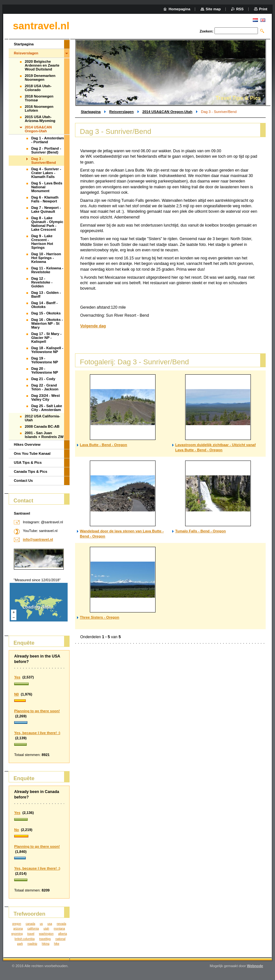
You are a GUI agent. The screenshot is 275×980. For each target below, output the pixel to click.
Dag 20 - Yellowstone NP (45, 370)
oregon (17, 924)
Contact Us (23, 481)
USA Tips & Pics (28, 462)
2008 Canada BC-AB (42, 426)
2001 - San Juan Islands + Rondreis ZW (44, 435)
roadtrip (32, 944)
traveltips (45, 939)
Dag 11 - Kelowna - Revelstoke (47, 270)
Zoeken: (207, 31)
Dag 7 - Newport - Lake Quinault (46, 210)
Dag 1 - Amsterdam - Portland (48, 140)
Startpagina (91, 112)
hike (57, 944)
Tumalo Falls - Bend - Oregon (200, 531)
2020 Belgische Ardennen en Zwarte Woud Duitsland (42, 65)
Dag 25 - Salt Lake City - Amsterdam (47, 408)
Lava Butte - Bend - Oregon (104, 445)
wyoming (17, 934)
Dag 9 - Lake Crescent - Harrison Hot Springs (42, 242)
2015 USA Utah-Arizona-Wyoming (40, 119)
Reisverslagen (121, 112)
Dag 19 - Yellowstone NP (45, 360)
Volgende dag (93, 326)
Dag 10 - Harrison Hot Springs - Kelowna (46, 258)
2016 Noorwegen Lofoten (39, 108)
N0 (16, 694)
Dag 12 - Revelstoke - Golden (42, 282)
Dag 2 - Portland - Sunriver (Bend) (46, 150)
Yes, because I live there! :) (37, 733)
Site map (213, 9)
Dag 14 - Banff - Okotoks (44, 305)
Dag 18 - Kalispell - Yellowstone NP (47, 350)
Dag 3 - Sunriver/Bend (43, 161)
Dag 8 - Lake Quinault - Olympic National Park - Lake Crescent (47, 224)
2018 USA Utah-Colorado (38, 88)
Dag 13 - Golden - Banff (46, 294)
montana (59, 929)
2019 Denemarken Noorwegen (40, 78)
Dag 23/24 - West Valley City (46, 397)
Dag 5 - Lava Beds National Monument (47, 187)
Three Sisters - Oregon (100, 617)
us (41, 924)
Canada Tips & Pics (31, 471)
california (33, 929)
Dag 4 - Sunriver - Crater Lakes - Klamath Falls (46, 173)
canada (30, 924)
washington (46, 934)
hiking (46, 944)
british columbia (24, 939)
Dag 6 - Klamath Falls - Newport (45, 199)
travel (31, 934)
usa (50, 924)
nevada (61, 924)
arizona (18, 929)
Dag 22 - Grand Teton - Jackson (45, 387)
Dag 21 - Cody (43, 379)
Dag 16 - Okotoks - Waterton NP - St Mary (47, 323)
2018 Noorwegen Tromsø (39, 98)
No (17, 830)
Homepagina (180, 9)
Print (263, 9)
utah (46, 929)
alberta (63, 934)
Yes (17, 677)
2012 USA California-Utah (43, 418)
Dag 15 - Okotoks (46, 313)
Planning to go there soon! (37, 711)
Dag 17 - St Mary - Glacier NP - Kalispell (46, 338)
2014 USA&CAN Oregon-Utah (167, 112)
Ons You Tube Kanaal (32, 453)
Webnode (255, 966)
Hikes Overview (27, 444)
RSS (240, 9)
